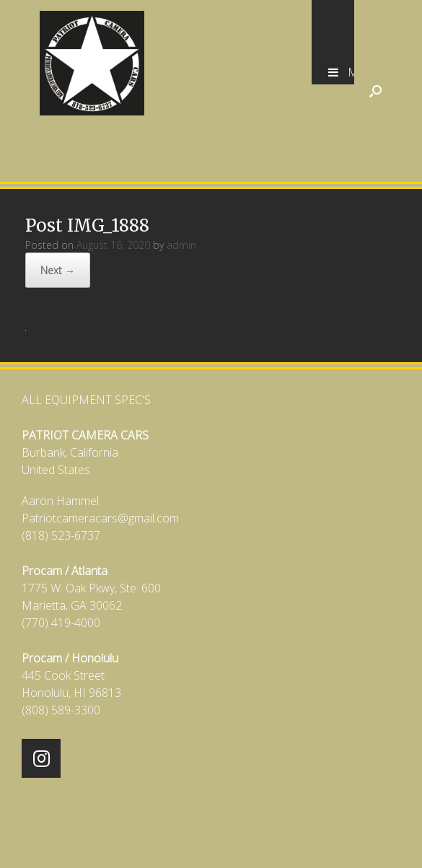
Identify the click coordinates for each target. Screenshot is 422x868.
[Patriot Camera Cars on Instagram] (41, 758)
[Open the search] (375, 91)
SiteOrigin (202, 839)
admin (181, 245)
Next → (58, 270)
